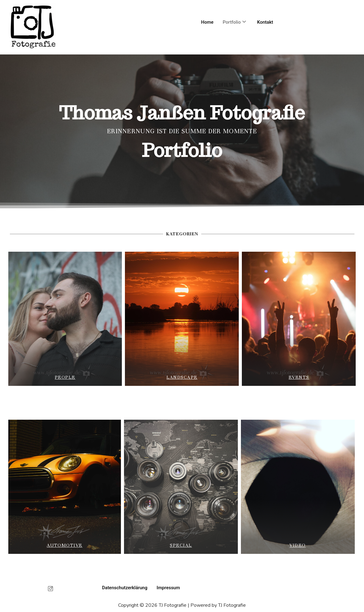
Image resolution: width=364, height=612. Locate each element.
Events (299, 377)
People (65, 377)
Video (298, 545)
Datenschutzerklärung (125, 588)
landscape (182, 377)
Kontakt (265, 22)
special (181, 545)
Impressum (168, 588)
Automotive (65, 545)
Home (207, 22)
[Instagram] (50, 589)
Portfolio (234, 22)
